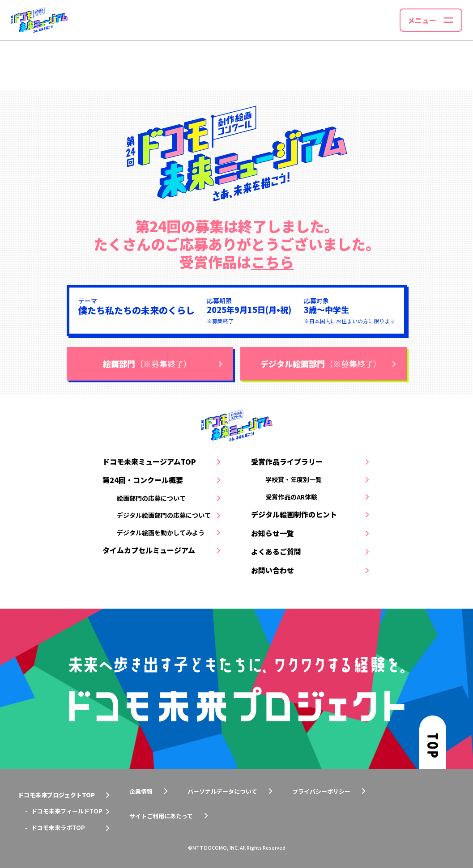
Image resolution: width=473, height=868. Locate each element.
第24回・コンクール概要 (143, 480)
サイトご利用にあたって (161, 816)
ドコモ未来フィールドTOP (67, 811)
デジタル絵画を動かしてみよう (161, 533)
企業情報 (141, 791)
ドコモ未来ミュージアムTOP (149, 462)
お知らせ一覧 (273, 533)
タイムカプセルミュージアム (149, 550)
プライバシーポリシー (321, 791)
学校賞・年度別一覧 (294, 479)
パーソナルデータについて (222, 791)
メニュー (422, 20)
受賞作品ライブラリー (287, 462)
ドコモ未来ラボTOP (58, 828)
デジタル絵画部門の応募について (164, 515)
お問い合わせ (273, 570)
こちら (273, 262)
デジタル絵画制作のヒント (294, 514)
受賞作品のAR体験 (291, 497)
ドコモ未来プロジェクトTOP (56, 795)
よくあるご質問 (276, 551)
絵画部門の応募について (151, 498)
